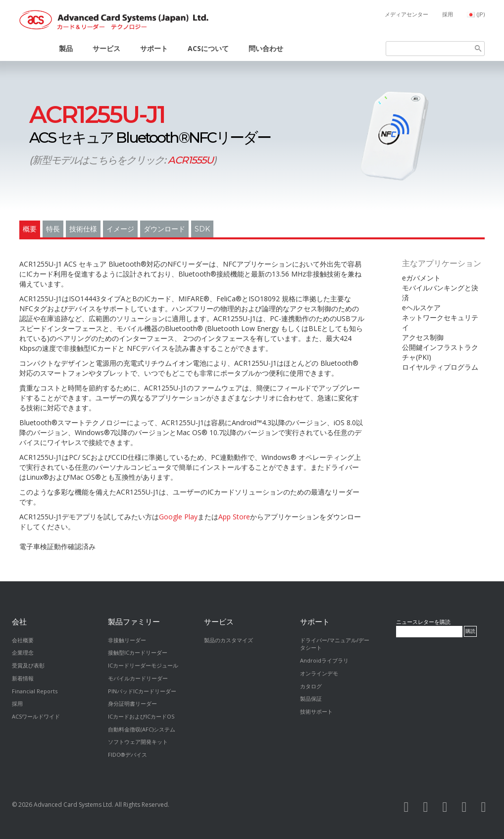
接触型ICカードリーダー (138, 652)
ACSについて (208, 48)
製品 (66, 48)
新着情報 (23, 678)
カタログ (311, 686)
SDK (202, 229)
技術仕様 (83, 229)
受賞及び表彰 (28, 665)
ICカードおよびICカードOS (141, 716)
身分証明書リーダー (132, 703)
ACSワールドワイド (36, 716)
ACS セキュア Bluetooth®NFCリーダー (150, 126)
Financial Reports (35, 691)
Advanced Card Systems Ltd (73, 805)
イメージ (120, 229)
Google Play (178, 517)
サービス (106, 48)
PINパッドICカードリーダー (142, 691)
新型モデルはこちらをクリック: (123, 160)
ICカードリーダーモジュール (143, 665)
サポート (154, 48)
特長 (53, 229)
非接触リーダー (127, 640)
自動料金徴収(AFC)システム (142, 729)
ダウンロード (164, 229)
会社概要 (23, 640)
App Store (234, 517)
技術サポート (316, 711)
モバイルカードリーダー (138, 678)
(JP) (481, 14)
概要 (30, 229)
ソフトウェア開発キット (138, 742)
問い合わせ (266, 48)
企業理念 (23, 652)
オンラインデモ (319, 673)
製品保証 (311, 699)
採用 (448, 14)
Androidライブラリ (324, 660)
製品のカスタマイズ (228, 640)
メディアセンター (406, 14)
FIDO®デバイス (127, 755)
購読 (470, 631)
